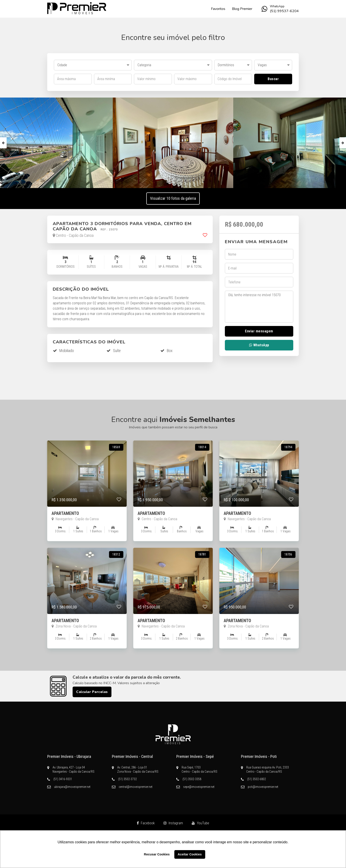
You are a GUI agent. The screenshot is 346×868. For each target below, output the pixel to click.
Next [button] (343, 143)
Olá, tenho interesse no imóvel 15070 (259, 307)
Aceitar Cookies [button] (190, 854)
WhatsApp (259, 345)
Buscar (273, 79)
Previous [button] (3, 143)
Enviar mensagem (259, 331)
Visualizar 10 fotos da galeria (173, 198)
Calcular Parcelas (92, 692)
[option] (173, 143)
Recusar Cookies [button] (157, 854)
